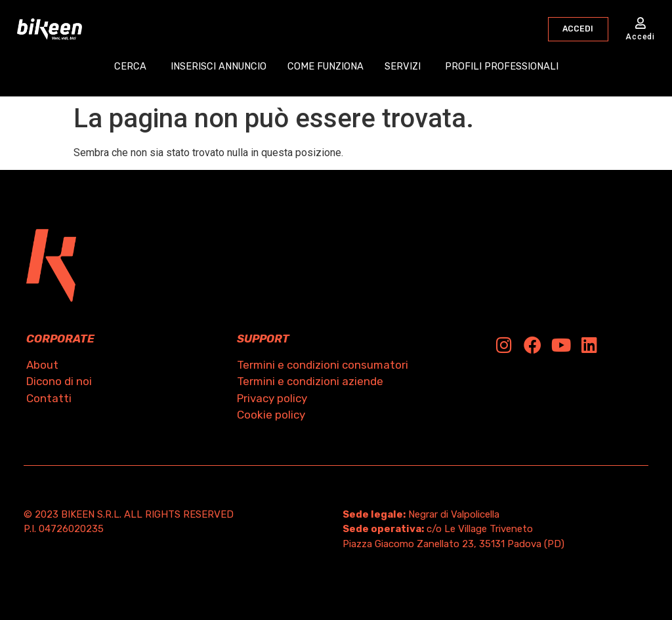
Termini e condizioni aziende (310, 381)
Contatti (49, 398)
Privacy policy (272, 398)
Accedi (640, 37)
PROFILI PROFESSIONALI (504, 68)
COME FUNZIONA (326, 68)
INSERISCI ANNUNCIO (217, 68)
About (42, 365)
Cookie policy (271, 415)
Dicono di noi (59, 381)
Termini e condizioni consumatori (323, 365)
